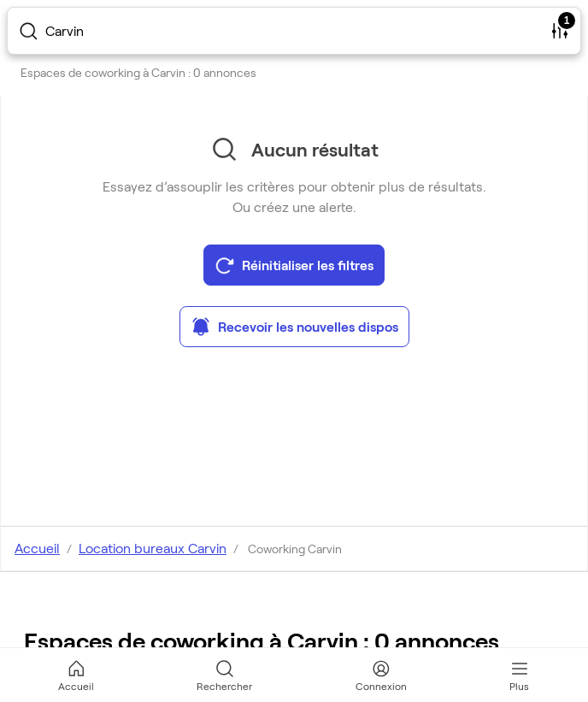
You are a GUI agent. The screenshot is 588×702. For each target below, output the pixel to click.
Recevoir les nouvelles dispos (294, 327)
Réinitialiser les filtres (294, 265)
